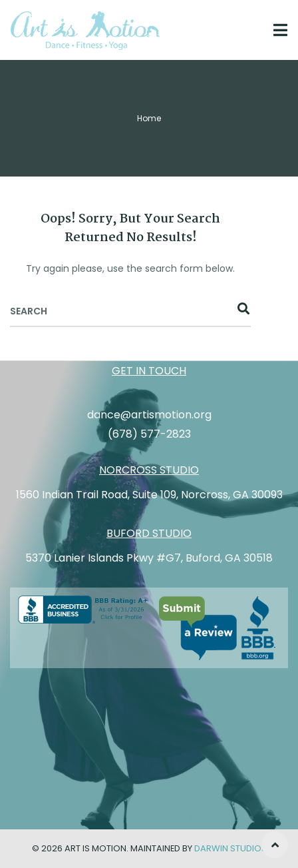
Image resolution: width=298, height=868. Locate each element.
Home (149, 118)
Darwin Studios (230, 848)
